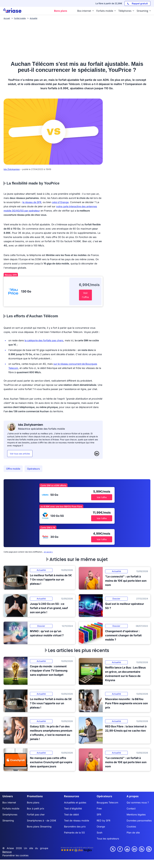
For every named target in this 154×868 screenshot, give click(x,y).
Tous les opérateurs (108, 839)
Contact (131, 809)
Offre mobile (13, 469)
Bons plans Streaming (39, 827)
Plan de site (133, 833)
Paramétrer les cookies (15, 855)
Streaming (8, 821)
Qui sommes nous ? (138, 803)
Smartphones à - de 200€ (42, 821)
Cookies (131, 827)
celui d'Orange (60, 202)
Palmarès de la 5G (74, 833)
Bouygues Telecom (107, 803)
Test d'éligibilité (73, 809)
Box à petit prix (36, 809)
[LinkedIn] (97, 454)
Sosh (99, 833)
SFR (99, 815)
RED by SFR (103, 821)
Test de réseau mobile (77, 821)
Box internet (9, 803)
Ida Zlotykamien (12, 169)
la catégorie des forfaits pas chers (44, 340)
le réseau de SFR (32, 202)
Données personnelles (139, 821)
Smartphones (10, 815)
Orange (101, 827)
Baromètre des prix (75, 827)
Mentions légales (136, 815)
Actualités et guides (75, 803)
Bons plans (33, 803)
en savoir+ (48, 552)
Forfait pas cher (36, 815)
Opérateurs (33, 469)
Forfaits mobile (11, 809)
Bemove (7, 852)
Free (99, 809)
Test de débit (71, 815)
